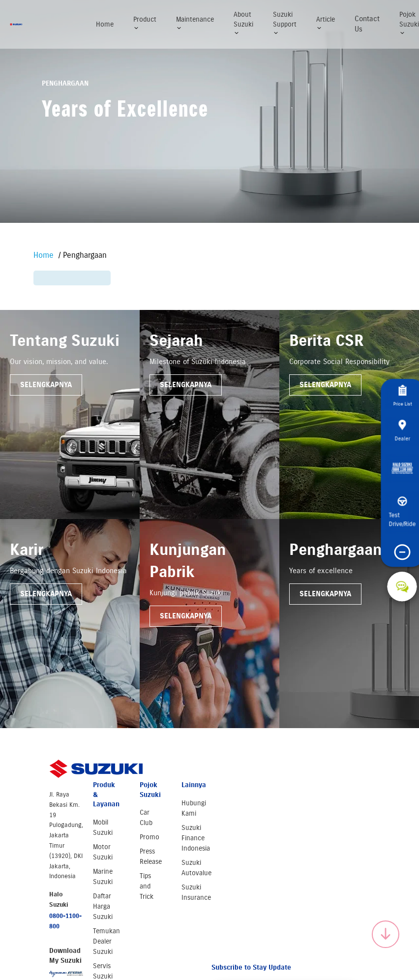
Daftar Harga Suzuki (103, 906)
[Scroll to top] (386, 934)
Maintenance (195, 23)
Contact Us (367, 24)
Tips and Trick (147, 886)
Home (105, 24)
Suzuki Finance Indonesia (196, 838)
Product (145, 23)
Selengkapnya (46, 385)
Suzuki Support (285, 23)
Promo (150, 837)
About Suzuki (243, 23)
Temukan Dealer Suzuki (106, 941)
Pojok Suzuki (409, 23)
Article (326, 23)
